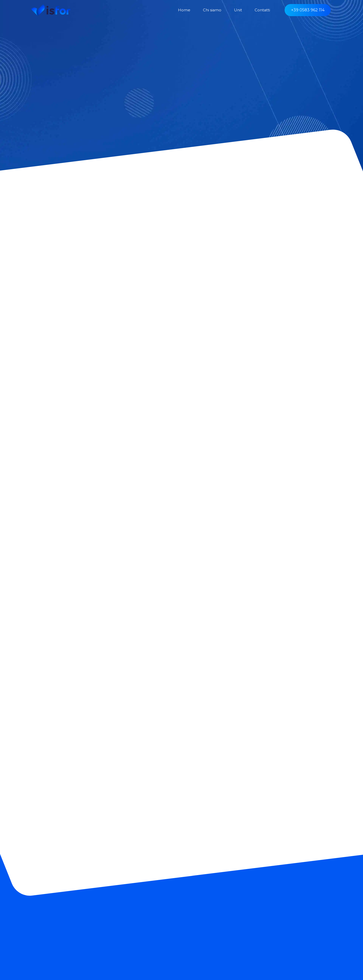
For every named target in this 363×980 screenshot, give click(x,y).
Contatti (262, 10)
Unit (238, 10)
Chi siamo (212, 10)
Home (184, 10)
